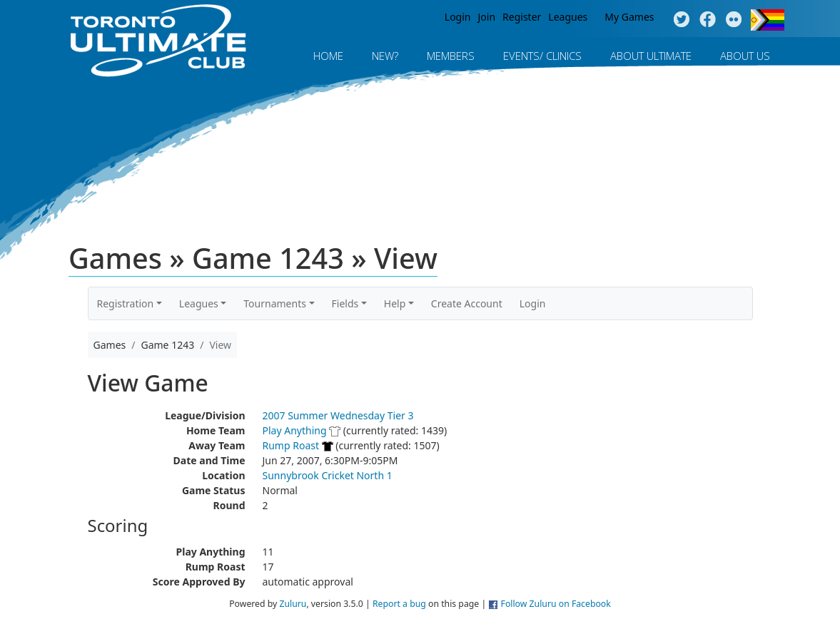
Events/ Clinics (542, 56)
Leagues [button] (199, 303)
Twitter (681, 20)
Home (328, 56)
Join (487, 17)
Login (458, 17)
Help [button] (395, 303)
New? (385, 56)
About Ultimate (651, 56)
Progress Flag (768, 20)
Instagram (734, 20)
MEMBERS (451, 56)
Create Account (467, 303)
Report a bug (399, 604)
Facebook (708, 20)
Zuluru (293, 604)
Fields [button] (345, 303)
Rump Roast (291, 445)
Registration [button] (126, 303)
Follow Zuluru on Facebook (556, 604)
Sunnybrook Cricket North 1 (328, 475)
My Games (629, 17)
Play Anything (295, 430)
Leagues (568, 17)
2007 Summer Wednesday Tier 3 (338, 415)
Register (522, 17)
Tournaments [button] (275, 303)
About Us (745, 56)
